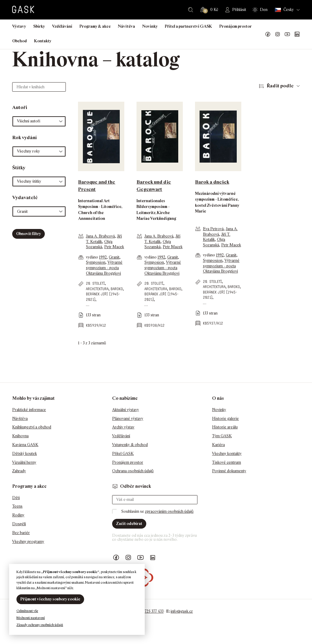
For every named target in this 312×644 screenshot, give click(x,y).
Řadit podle (280, 86)
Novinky (150, 26)
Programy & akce (95, 26)
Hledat (191, 10)
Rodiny (18, 515)
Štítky (19, 168)
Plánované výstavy (128, 419)
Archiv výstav (123, 427)
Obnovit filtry (28, 234)
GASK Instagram (278, 34)
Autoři (20, 107)
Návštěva (126, 26)
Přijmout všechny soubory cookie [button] (50, 599)
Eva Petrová (213, 229)
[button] (39, 121)
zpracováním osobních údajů (169, 511)
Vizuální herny (24, 462)
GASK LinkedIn (297, 34)
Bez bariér (21, 533)
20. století (95, 283)
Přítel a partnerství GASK (188, 26)
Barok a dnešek (212, 182)
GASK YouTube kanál (287, 34)
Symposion (96, 262)
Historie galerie (225, 419)
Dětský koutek (25, 454)
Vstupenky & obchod (130, 445)
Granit (114, 257)
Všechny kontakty (227, 454)
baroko (117, 289)
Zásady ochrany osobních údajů (40, 625)
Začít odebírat (129, 524)
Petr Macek (114, 247)
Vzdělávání (62, 26)
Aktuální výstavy (126, 410)
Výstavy (19, 26)
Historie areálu (225, 427)
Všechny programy (28, 542)
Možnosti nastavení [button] (31, 618)
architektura (97, 289)
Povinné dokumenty (229, 471)
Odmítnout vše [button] (27, 611)
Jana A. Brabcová (100, 236)
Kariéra (218, 445)
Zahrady (19, 471)
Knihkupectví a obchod (32, 427)
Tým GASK (222, 436)
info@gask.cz (182, 611)
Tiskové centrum (227, 462)
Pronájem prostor (236, 26)
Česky (284, 10)
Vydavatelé (25, 197)
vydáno (92, 257)
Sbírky (39, 26)
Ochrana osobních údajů (133, 471)
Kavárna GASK (25, 445)
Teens (17, 506)
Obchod (19, 41)
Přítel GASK (123, 454)
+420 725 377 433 (149, 611)
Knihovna (20, 436)
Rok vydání (25, 137)
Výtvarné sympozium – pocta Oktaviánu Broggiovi (104, 268)
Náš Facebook (268, 34)
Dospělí (19, 524)
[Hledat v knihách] (39, 87)
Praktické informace (29, 410)
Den (264, 10)
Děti (16, 498)
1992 (103, 257)
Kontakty (43, 41)
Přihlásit (239, 10)
